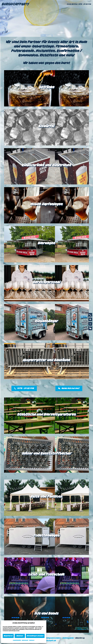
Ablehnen (20, 636)
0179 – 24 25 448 (85, 4)
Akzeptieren (8, 636)
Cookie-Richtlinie (17, 640)
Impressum (32, 640)
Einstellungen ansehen (35, 636)
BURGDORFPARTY (15, 4)
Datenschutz (25, 640)
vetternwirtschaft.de (47, 641)
